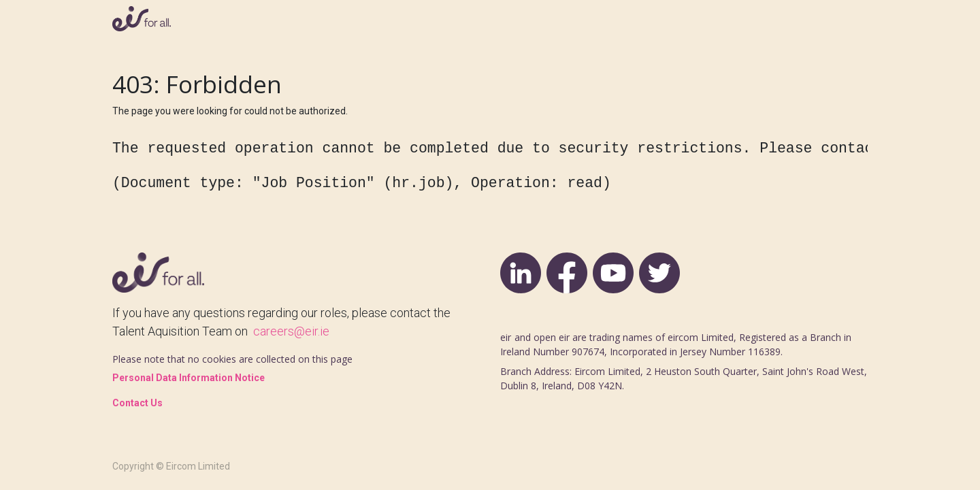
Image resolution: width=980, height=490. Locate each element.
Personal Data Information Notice (189, 378)
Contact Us (137, 403)
